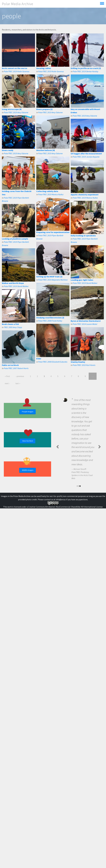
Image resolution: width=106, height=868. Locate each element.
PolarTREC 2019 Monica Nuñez (51, 194)
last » (18, 383)
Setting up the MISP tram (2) (49, 277)
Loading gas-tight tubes (82, 280)
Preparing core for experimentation (53, 232)
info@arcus (61, 499)
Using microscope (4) (12, 109)
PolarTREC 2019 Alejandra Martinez (53, 280)
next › (7, 383)
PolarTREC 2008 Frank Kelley (50, 321)
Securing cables (44, 68)
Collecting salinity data (47, 191)
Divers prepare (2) (44, 109)
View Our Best (28, 441)
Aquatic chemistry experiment (85, 195)
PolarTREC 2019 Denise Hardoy (85, 71)
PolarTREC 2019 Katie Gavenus (17, 71)
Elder (39, 359)
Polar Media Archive (18, 4)
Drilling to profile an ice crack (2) (86, 68)
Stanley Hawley (78, 362)
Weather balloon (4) (46, 150)
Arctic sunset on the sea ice (15, 68)
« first (7, 376)
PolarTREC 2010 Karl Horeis (84, 365)
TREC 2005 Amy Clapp (13, 327)
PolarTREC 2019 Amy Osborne (16, 112)
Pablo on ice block (10, 365)
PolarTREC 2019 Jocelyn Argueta (86, 157)
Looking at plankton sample (15, 239)
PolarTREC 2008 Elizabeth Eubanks (53, 362)
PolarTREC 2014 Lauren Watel (85, 324)
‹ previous (20, 376)
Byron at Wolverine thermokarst (86, 321)
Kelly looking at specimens (83, 236)
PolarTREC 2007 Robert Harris (16, 368)
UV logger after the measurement (86, 154)
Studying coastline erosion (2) (50, 318)
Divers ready (8, 150)
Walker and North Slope (13, 283)
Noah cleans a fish (10, 324)
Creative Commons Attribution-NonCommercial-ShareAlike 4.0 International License (65, 507)
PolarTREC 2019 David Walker (85, 283)
